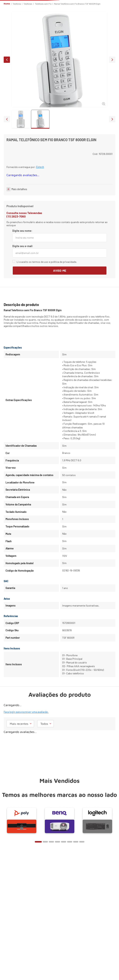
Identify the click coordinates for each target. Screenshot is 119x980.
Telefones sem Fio (43, 4)
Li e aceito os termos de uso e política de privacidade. (47, 262)
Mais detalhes (19, 189)
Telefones (28, 4)
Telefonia (17, 4)
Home (7, 4)
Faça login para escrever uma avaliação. (26, 712)
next (112, 60)
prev (7, 60)
